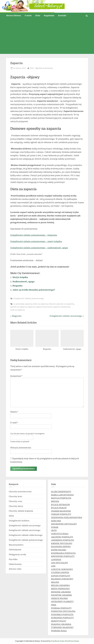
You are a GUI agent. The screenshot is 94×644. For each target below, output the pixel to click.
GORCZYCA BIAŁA (60, 534)
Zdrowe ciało (15, 569)
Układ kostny (15, 564)
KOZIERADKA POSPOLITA (63, 553)
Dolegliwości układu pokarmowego (29, 298)
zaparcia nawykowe (62, 307)
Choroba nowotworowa (20, 492)
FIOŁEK (55, 527)
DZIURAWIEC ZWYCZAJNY (64, 524)
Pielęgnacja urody (17, 555)
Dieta (11, 516)
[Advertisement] (47, 37)
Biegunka (18, 286)
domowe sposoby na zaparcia (61, 304)
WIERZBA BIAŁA (59, 631)
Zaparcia (31, 307)
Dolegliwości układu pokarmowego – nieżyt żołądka (36, 241)
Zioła (38, 16)
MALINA (55, 582)
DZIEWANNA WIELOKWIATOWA (67, 518)
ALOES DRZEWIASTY (61, 492)
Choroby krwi (15, 496)
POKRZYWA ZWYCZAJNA (63, 611)
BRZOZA (55, 501)
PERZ (54, 605)
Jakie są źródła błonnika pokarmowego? (34, 290)
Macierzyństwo (16, 545)
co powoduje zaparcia (23, 304)
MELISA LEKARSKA (60, 586)
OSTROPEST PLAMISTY (62, 602)
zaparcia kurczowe (44, 307)
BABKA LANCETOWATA (62, 495)
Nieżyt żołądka (20, 277)
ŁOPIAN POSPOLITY (61, 576)
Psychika (13, 559)
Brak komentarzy (46, 68)
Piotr (32, 68)
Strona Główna (14, 16)
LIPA (53, 566)
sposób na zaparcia (18, 307)
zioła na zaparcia (18, 310)
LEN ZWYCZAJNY (60, 563)
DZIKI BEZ (56, 521)
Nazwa (14, 412)
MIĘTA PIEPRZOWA (60, 589)
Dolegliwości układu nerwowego (25, 530)
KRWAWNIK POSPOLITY (63, 556)
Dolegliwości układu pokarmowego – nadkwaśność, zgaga (39, 248)
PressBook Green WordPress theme (65, 641)
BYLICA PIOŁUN (59, 508)
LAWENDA (56, 560)
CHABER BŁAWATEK (61, 511)
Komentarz (16, 376)
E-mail (14, 423)
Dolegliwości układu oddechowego (26, 535)
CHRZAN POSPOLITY (61, 514)
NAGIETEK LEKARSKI (62, 595)
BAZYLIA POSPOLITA (61, 498)
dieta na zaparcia (40, 304)
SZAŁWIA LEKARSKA (61, 624)
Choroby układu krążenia (21, 511)
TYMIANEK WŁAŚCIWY (62, 627)
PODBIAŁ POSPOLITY (61, 608)
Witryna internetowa (21, 448)
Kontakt (62, 16)
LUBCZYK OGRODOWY (62, 569)
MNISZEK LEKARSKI (61, 592)
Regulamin (49, 16)
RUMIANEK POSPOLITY (62, 618)
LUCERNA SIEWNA (60, 572)
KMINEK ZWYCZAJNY (62, 543)
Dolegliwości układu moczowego (25, 526)
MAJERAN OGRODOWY (62, 579)
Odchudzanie (15, 550)
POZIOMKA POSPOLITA (62, 615)
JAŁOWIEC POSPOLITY (62, 537)
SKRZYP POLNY (59, 621)
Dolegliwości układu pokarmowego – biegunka (34, 235)
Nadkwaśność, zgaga (23, 282)
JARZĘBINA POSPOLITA (62, 540)
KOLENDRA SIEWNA (61, 547)
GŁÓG (54, 530)
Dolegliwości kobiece (19, 521)
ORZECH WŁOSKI (59, 598)
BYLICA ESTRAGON (60, 505)
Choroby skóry (16, 506)
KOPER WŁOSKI (59, 550)
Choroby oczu (15, 501)
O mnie (28, 16)
